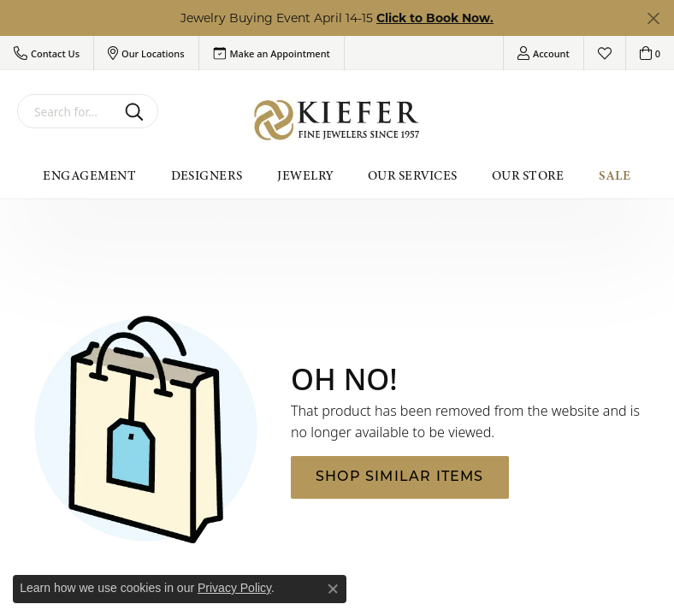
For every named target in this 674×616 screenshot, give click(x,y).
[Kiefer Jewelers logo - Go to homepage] (337, 120)
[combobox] (68, 111)
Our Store (528, 175)
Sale (615, 175)
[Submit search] (137, 111)
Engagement (89, 175)
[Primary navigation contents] (337, 175)
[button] (47, 53)
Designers (207, 175)
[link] (272, 53)
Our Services (413, 175)
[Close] (653, 18)
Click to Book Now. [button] (435, 18)
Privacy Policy (234, 588)
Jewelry (305, 175)
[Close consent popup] (333, 589)
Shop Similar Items (400, 477)
